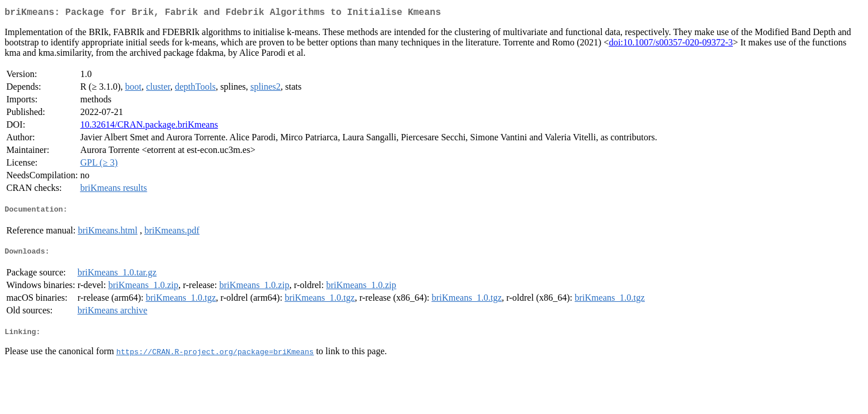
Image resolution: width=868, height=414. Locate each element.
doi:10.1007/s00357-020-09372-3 (671, 45)
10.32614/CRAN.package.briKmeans (149, 127)
